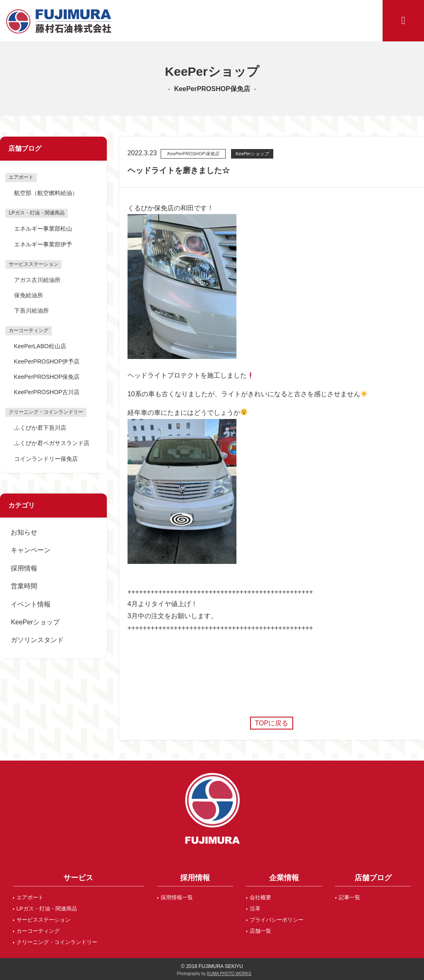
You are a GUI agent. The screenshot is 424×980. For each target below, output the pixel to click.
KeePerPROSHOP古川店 (47, 392)
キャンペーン (31, 550)
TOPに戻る (272, 723)
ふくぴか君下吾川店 (40, 428)
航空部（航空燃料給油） (46, 193)
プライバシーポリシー (277, 920)
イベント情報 (31, 604)
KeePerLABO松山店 (40, 346)
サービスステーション (43, 920)
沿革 (255, 909)
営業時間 (24, 586)
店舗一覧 (260, 931)
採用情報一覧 (177, 897)
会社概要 (260, 897)
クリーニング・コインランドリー (57, 942)
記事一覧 (349, 897)
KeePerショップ (35, 622)
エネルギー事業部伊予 (43, 244)
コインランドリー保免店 (46, 459)
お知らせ (24, 532)
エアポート (30, 897)
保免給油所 (29, 295)
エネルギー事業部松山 (43, 229)
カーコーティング (38, 931)
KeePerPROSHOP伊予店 (47, 361)
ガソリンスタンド (37, 640)
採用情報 (24, 568)
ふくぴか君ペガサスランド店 (52, 443)
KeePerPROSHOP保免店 (47, 377)
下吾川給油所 (31, 311)
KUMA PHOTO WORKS (229, 974)
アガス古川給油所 (37, 280)
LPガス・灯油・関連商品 (47, 909)
